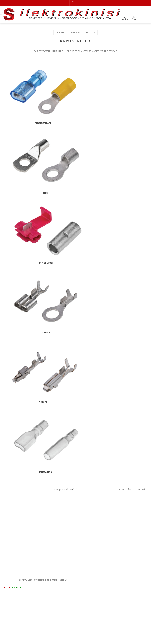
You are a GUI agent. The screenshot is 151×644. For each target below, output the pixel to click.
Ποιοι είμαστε (47, 612)
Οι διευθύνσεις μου (105, 586)
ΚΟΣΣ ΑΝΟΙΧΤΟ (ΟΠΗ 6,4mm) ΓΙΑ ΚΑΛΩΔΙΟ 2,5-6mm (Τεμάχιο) (128, 438)
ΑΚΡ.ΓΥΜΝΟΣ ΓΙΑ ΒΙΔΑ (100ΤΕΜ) (92, 375)
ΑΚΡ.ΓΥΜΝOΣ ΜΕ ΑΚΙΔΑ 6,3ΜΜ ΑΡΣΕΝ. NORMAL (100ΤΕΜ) (56, 375)
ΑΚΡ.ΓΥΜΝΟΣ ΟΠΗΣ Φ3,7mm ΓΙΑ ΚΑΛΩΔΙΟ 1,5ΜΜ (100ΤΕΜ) (128, 375)
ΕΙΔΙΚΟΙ (20, 127)
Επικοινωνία (46, 608)
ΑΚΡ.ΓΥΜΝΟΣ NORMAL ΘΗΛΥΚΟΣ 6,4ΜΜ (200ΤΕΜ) (20, 314)
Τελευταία (95, 532)
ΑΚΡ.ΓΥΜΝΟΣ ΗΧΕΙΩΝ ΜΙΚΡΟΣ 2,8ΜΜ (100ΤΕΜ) (20, 191)
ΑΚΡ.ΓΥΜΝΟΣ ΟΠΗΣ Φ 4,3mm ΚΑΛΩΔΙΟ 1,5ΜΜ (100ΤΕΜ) (20, 436)
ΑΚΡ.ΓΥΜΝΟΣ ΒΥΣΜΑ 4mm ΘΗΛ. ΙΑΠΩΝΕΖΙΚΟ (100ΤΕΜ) (128, 498)
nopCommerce (55, 640)
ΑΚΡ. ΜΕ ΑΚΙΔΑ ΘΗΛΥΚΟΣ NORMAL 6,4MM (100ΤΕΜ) (92, 191)
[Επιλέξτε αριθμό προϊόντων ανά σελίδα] (132, 144)
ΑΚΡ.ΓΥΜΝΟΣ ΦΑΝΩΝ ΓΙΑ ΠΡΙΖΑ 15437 (56, 314)
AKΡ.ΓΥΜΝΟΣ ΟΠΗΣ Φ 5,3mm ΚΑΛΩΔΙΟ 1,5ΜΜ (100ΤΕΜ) (56, 436)
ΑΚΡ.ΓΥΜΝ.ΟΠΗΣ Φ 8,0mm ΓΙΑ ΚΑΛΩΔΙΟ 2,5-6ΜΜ (92, 498)
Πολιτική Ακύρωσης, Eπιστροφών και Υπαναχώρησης (46, 616)
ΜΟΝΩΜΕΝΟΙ (20, 90)
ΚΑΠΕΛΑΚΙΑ (56, 127)
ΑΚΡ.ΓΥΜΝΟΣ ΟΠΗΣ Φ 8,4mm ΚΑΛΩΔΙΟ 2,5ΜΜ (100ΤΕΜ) (20, 498)
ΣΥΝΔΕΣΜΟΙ (92, 90)
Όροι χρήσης (46, 628)
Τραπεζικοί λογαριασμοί (46, 620)
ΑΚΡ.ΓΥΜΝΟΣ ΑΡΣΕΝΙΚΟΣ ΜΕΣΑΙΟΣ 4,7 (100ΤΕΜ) (92, 314)
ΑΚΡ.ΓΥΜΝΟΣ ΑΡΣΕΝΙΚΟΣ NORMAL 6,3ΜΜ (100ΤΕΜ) (128, 314)
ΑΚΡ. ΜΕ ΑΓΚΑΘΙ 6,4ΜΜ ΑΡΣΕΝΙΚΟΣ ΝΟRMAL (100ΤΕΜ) (20, 375)
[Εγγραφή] (105, 611)
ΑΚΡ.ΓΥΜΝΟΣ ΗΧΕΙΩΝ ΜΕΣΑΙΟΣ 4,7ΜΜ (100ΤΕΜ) (56, 191)
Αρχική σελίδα (61, 33)
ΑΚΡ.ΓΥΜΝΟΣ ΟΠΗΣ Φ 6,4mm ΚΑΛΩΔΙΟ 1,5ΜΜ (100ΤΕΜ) (92, 436)
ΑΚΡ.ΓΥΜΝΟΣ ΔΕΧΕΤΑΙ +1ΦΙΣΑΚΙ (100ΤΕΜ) (20, 253)
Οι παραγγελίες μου (105, 582)
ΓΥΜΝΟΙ (128, 90)
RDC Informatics (82, 640)
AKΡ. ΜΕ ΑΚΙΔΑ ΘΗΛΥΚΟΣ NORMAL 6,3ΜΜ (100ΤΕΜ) (128, 191)
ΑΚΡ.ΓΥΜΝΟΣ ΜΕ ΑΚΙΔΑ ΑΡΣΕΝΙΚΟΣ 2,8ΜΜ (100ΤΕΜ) (92, 253)
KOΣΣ (56, 90)
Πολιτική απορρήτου (46, 624)
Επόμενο (89, 532)
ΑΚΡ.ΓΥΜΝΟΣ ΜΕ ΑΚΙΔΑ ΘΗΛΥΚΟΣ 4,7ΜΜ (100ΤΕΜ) (128, 253)
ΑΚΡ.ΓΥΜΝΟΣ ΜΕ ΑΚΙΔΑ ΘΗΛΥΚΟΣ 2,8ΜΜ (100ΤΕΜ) (56, 253)
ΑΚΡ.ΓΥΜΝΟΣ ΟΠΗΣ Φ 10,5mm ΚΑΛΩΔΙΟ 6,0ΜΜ (56, 498)
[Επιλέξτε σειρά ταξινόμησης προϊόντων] (84, 144)
